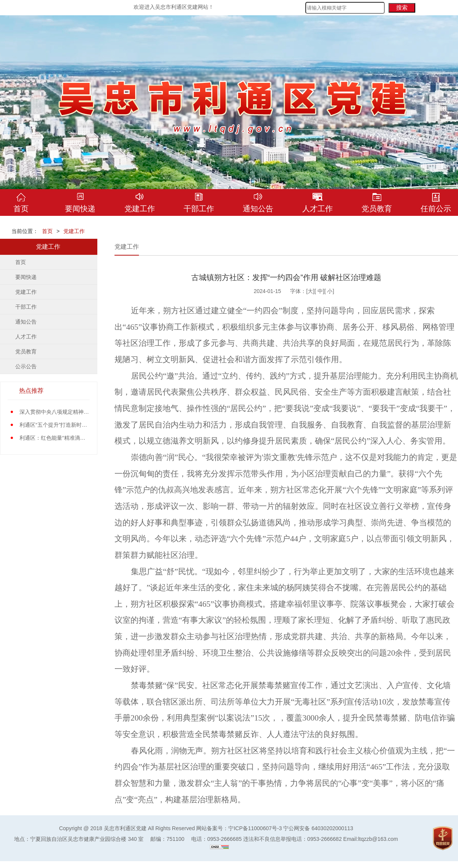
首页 (47, 231)
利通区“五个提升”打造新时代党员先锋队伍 (69, 425)
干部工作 (26, 307)
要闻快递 (26, 277)
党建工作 (74, 231)
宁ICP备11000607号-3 (255, 828)
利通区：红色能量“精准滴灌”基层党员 (64, 438)
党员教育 (26, 351)
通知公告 (26, 322)
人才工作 (26, 337)
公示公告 (26, 366)
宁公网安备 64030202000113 (318, 828)
